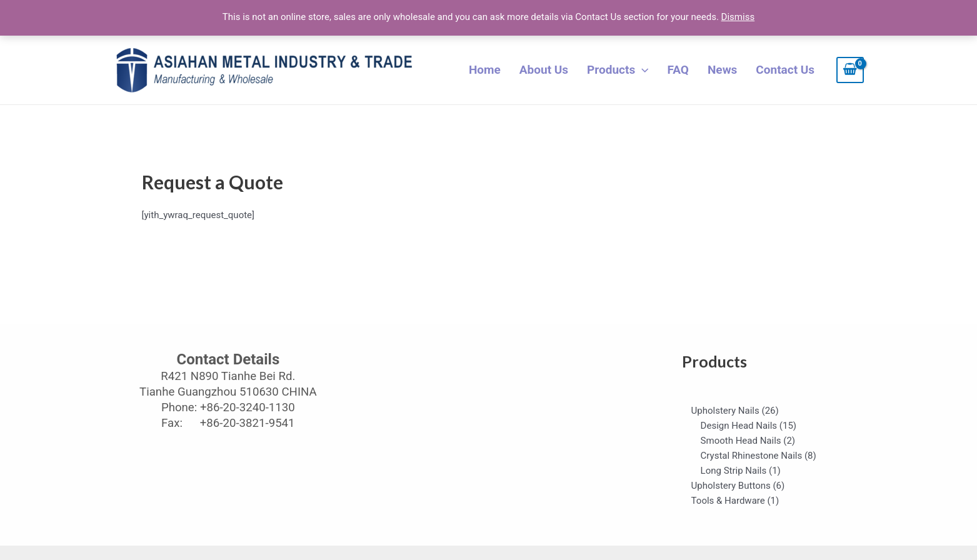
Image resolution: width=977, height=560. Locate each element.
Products (618, 70)
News (722, 70)
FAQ (678, 70)
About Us (544, 70)
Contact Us (785, 70)
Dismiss (738, 17)
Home (485, 70)
